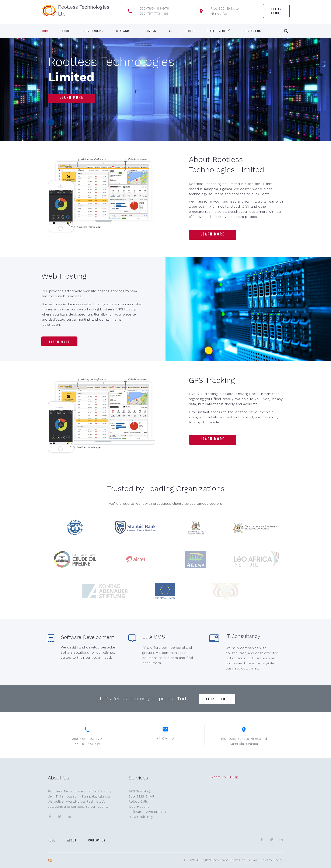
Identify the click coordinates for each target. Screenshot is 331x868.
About (66, 31)
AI (170, 31)
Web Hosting (139, 807)
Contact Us (252, 31)
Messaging (124, 31)
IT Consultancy (141, 817)
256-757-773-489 (154, 13)
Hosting (150, 31)
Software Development (148, 812)
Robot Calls (138, 801)
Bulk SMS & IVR (142, 796)
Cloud (189, 31)
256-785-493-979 (154, 8)
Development (219, 31)
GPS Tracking (94, 31)
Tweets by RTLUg (223, 777)
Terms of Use (241, 860)
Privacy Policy (272, 860)
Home (45, 31)
